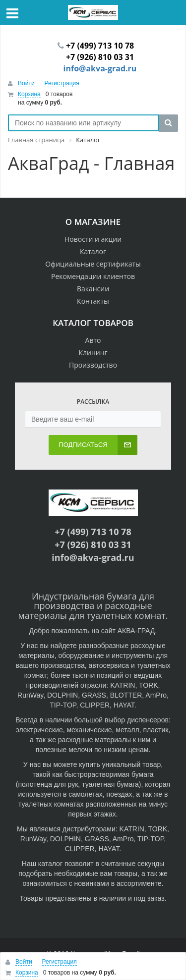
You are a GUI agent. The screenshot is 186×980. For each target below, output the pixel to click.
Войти (26, 83)
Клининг (93, 353)
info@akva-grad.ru (100, 68)
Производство (93, 365)
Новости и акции (93, 239)
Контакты (93, 301)
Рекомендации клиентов (93, 276)
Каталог (93, 251)
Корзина (29, 94)
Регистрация (62, 83)
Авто (93, 340)
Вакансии (93, 289)
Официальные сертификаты (93, 264)
